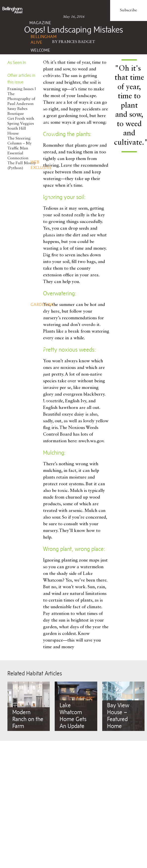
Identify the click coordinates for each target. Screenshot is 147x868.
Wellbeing (41, 335)
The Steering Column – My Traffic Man (20, 143)
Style (36, 184)
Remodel (40, 297)
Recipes (39, 266)
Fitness (39, 372)
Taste (36, 220)
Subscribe (129, 10)
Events (37, 389)
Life (34, 94)
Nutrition (42, 364)
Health (38, 348)
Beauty (39, 356)
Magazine (40, 23)
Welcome (40, 50)
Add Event (42, 403)
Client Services (39, 429)
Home (36, 283)
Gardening (43, 304)
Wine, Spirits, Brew (39, 253)
